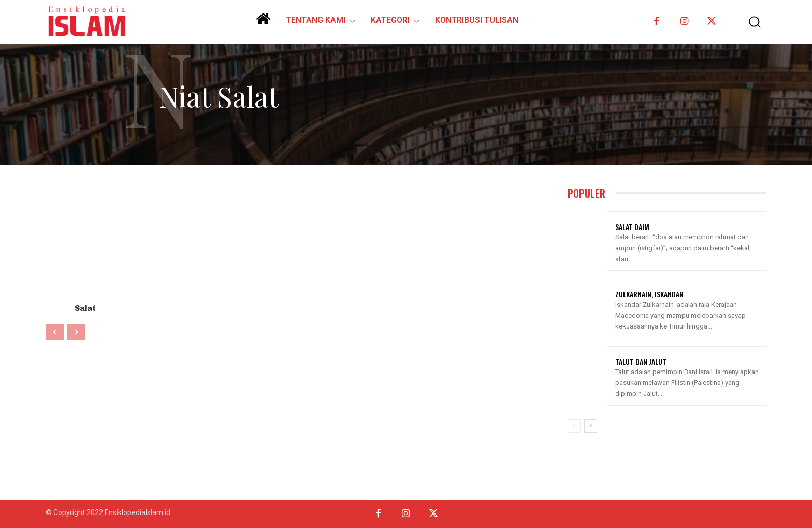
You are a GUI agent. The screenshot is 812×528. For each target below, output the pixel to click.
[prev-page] (55, 331)
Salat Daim (632, 227)
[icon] (263, 23)
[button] (747, 22)
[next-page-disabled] (76, 331)
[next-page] (591, 426)
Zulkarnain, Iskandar (649, 294)
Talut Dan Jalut (641, 361)
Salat (85, 308)
